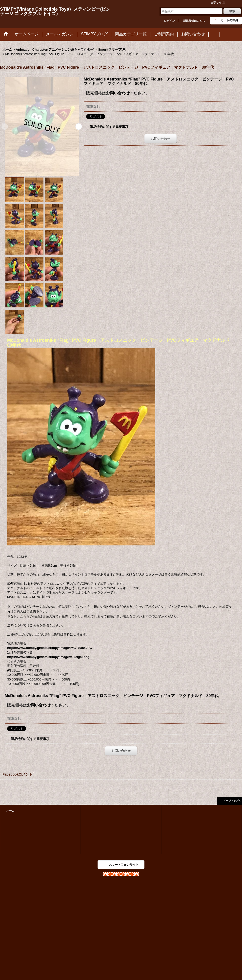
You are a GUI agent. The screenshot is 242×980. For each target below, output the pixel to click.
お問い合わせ (118, 93)
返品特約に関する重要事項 (109, 127)
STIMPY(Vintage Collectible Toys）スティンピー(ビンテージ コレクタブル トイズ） (55, 11)
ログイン (169, 21)
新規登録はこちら (194, 21)
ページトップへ (232, 801)
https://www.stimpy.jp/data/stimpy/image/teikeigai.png (48, 657)
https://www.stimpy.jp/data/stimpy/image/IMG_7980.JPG (50, 648)
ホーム (10, 811)
